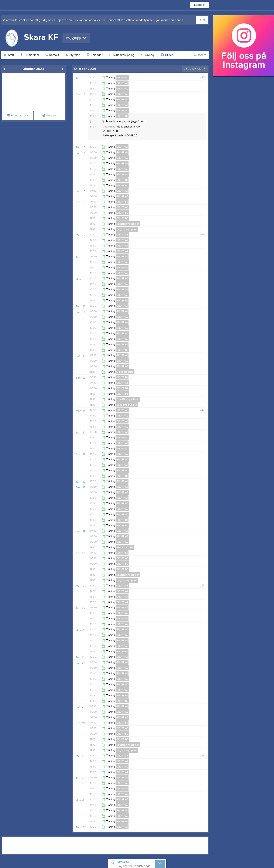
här (103, 20)
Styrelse (73, 55)
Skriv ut (49, 116)
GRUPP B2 (122, 185)
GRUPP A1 (122, 83)
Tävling (148, 55)
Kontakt (52, 55)
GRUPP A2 (122, 78)
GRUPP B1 (122, 116)
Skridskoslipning (122, 55)
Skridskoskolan (125, 372)
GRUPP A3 (122, 99)
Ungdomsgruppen (127, 229)
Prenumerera (17, 116)
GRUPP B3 (122, 218)
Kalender (95, 55)
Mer (200, 55)
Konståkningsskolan (128, 224)
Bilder (167, 55)
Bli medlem (30, 55)
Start (9, 55)
